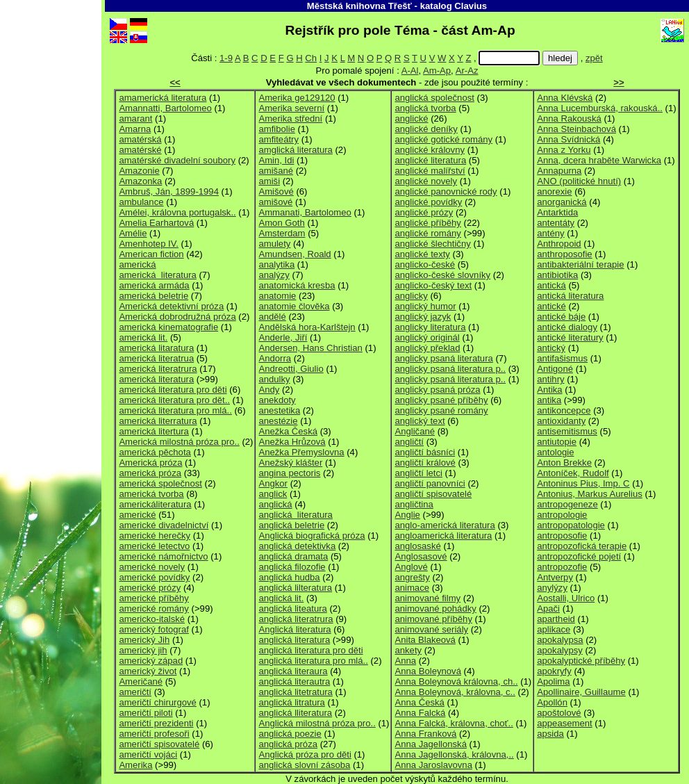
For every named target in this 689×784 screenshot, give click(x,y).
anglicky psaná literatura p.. (450, 369)
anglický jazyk (423, 317)
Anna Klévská (565, 98)
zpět (594, 58)
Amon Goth (281, 223)
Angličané (415, 431)
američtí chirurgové (157, 702)
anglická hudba (289, 577)
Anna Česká (419, 702)
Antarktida (557, 212)
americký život (148, 671)
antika (549, 400)
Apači (548, 609)
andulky (274, 379)
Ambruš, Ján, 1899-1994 (169, 191)
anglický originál (427, 337)
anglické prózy (424, 212)
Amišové (276, 191)
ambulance (141, 202)
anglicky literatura (430, 327)
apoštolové (559, 713)
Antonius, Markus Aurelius (590, 494)
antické (551, 306)
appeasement (564, 723)
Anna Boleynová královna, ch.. (456, 681)
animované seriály (431, 629)
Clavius (471, 6)
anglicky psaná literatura (443, 358)
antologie (555, 452)
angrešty (412, 577)
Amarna (135, 129)
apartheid (556, 619)
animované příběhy (433, 619)
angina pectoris (289, 473)
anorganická (562, 202)
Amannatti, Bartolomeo (165, 108)
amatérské (140, 150)
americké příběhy (154, 598)
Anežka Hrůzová (292, 442)
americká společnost (160, 483)
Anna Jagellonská (431, 744)
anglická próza (288, 744)
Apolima (553, 681)
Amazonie (139, 171)
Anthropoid (559, 244)
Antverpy (555, 577)
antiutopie (557, 442)
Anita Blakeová (425, 640)
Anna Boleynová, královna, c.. (455, 692)
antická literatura (570, 296)
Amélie (133, 233)
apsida (550, 734)
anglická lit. (281, 598)
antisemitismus (567, 431)
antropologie (562, 515)
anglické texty (422, 254)
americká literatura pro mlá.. (175, 410)
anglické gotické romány (443, 139)
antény (550, 233)
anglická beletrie (291, 525)
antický (551, 348)
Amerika (135, 765)
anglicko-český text (433, 285)
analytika (276, 264)
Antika (549, 390)
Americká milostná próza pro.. (179, 442)
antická (551, 285)
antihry (550, 379)
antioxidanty (561, 421)
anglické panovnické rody (446, 191)
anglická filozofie (292, 567)
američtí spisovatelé (159, 744)
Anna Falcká (420, 713)
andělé (272, 317)
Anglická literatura (294, 629)
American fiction (151, 254)
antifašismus (562, 358)
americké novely (152, 567)
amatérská (140, 139)
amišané (276, 171)
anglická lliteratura (295, 713)
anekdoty (277, 400)
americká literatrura (158, 369)
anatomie (277, 296)
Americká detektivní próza (171, 306)
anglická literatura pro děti (310, 650)
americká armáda (154, 285)
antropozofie (562, 567)
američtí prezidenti (156, 723)
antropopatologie (571, 525)
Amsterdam (282, 233)
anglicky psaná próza (437, 390)
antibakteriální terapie (580, 264)
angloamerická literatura (443, 536)
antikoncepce (564, 410)
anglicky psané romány (441, 410)
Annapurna (559, 171)
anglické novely (426, 181)
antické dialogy (567, 327)
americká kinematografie (168, 327)
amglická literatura (295, 150)
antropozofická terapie (582, 546)
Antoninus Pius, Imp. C (583, 483)
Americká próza (150, 463)
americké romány (154, 609)
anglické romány (427, 233)
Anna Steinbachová (576, 129)
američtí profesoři (154, 734)
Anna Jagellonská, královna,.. (454, 754)
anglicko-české (425, 264)
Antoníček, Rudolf (573, 473)
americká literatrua (156, 358)
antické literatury (570, 337)
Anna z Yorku (564, 150)
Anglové (411, 567)
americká (137, 264)
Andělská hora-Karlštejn (307, 327)
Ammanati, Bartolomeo (305, 212)
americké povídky (154, 577)
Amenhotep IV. (149, 244)
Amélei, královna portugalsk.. (177, 212)
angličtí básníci (425, 452)
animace (412, 588)
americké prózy (150, 588)
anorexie (554, 191)
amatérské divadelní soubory (177, 160)
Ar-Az (467, 71)
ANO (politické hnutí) (579, 181)
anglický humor (425, 306)
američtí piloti (146, 713)
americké (137, 515)
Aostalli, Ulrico (566, 598)
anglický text (420, 421)
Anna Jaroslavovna (433, 765)
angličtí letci (418, 473)
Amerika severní (291, 108)
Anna (405, 661)
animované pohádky (435, 609)
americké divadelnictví (164, 525)
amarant (135, 119)
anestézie (278, 421)
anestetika (279, 410)
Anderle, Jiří (283, 337)
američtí (135, 692)
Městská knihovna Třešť (359, 6)
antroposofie (562, 536)
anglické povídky (428, 202)
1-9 (226, 58)
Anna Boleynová (427, 671)
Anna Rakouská (569, 119)
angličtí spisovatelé (433, 494)
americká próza (150, 473)
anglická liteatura (292, 609)
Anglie (407, 515)
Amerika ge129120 (297, 98)
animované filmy (427, 598)
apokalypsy (560, 650)
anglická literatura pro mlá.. (313, 661)
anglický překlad (427, 348)
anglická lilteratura (295, 588)
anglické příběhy (427, 223)
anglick (273, 494)
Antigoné (555, 369)
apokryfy (554, 671)
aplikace (554, 629)
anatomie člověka (294, 306)
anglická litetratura (295, 692)
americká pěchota (155, 452)
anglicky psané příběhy (441, 400)
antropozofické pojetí (579, 556)
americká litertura (154, 431)
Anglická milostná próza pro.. (317, 723)
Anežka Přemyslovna (301, 452)
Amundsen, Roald (294, 254)
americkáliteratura (155, 504)
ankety (408, 650)
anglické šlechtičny (432, 244)
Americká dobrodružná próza (177, 317)
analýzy (274, 275)
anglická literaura (293, 671)
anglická (275, 504)
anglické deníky (426, 129)
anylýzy (552, 588)
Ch (311, 58)
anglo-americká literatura (445, 525)
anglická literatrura (296, 619)
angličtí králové (425, 463)
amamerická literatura (163, 98)
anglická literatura (295, 515)
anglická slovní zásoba (304, 765)
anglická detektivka (297, 546)
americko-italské (152, 619)
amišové (275, 202)
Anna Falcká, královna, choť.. (454, 723)
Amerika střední (290, 119)
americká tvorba (151, 494)
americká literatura (157, 275)
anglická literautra (294, 681)
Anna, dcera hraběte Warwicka (599, 160)
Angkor (273, 483)
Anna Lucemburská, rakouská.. (600, 108)
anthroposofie (564, 254)
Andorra (275, 358)
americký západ (151, 661)
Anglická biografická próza (312, 536)
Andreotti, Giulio (291, 369)
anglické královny (430, 150)
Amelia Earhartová (156, 223)
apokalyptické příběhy (581, 661)
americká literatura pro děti (173, 390)
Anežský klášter (290, 463)
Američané (141, 681)
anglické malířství (430, 171)
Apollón (552, 702)
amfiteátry (279, 139)
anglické (411, 119)
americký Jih (144, 640)
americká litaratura (156, 348)
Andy (269, 390)
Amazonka (140, 181)
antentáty (556, 223)
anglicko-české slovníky (442, 275)
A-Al (410, 71)
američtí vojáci (148, 754)
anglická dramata (293, 556)
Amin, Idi (276, 160)
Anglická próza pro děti (305, 754)
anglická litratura (291, 702)
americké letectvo (154, 546)
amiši (269, 181)
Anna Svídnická (568, 139)
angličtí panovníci (430, 483)
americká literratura (158, 421)
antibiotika (557, 275)
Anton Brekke (564, 463)
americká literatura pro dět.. (174, 400)
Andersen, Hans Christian (310, 348)
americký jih (143, 650)
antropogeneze (567, 504)
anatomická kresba (297, 285)
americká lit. (143, 337)
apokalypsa (560, 640)
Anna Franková (425, 734)
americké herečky (155, 536)
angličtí (409, 442)
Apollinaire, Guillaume (581, 692)
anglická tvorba (425, 108)
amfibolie (276, 129)
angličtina (414, 504)
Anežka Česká (288, 431)
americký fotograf (154, 629)
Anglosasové (421, 556)
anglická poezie (290, 734)
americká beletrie (153, 296)
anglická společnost (434, 98)
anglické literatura (430, 160)
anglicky (411, 296)
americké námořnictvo (163, 556)
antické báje (561, 317)
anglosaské (417, 546)
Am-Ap (437, 71)
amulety (274, 244)
